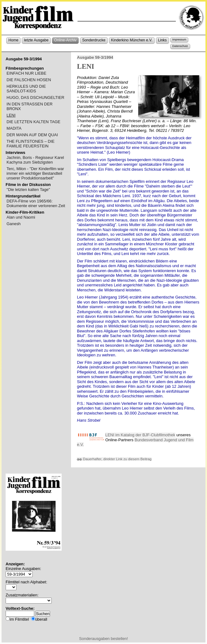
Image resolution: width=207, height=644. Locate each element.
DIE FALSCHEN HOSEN (29, 80)
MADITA (14, 128)
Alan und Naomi (21, 217)
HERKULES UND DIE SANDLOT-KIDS (26, 89)
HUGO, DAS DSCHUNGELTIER (35, 97)
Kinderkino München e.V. (132, 40)
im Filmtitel (19, 619)
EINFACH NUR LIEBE (26, 73)
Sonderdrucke (94, 40)
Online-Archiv (65, 40)
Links (162, 40)
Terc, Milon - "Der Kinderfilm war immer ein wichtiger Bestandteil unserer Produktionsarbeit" (35, 173)
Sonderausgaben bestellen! (103, 639)
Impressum (179, 39)
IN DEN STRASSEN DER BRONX (30, 106)
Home (13, 40)
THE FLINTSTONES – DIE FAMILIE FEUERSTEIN (31, 144)
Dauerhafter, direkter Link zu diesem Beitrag (114, 459)
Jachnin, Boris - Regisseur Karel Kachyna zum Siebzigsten (35, 160)
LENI (11, 115)
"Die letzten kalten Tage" (28, 190)
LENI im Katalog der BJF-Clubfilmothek (140, 435)
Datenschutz (180, 46)
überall (41, 619)
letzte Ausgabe (36, 40)
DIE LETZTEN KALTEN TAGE (33, 122)
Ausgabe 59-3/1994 (95, 57)
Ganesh (14, 224)
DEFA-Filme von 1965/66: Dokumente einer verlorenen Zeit (36, 203)
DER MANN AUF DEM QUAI (32, 135)
